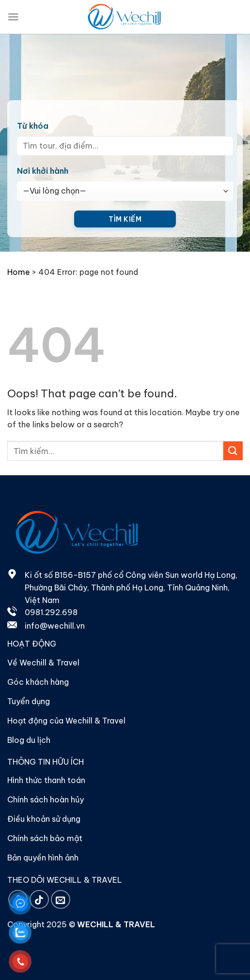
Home (19, 272)
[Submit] (233, 451)
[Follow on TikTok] (39, 899)
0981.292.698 (51, 612)
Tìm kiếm (125, 219)
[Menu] (13, 17)
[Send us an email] (61, 899)
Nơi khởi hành (43, 171)
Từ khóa (33, 126)
